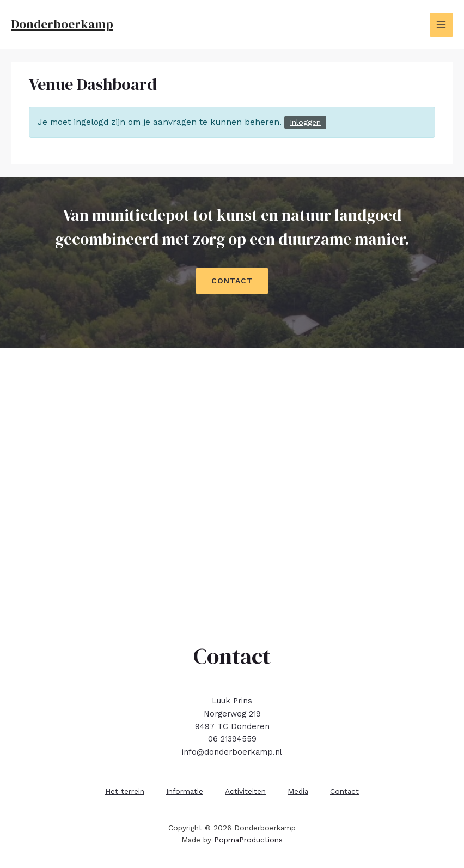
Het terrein (125, 791)
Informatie (185, 791)
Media (298, 791)
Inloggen (305, 122)
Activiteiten (245, 791)
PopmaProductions (248, 840)
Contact (344, 791)
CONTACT (232, 281)
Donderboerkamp (62, 24)
